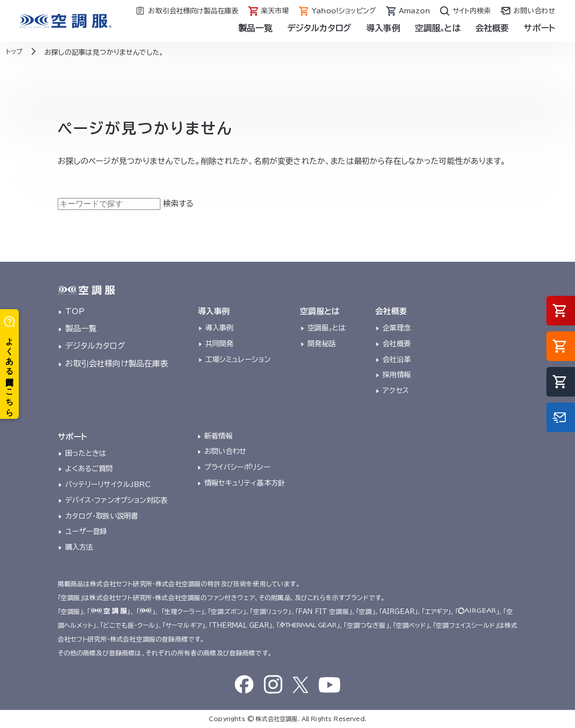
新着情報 (218, 436)
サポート (539, 28)
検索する (178, 203)
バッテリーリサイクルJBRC (108, 484)
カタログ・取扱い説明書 (102, 516)
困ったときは (86, 453)
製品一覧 (255, 28)
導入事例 (383, 28)
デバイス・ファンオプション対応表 (116, 500)
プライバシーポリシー (237, 467)
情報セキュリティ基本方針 (245, 483)
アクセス (396, 390)
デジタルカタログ (319, 28)
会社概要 (492, 28)
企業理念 (397, 328)
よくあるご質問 (89, 468)
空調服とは (438, 28)
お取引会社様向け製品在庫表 (117, 364)
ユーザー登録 (86, 531)
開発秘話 (322, 344)
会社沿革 (397, 359)
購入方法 (79, 547)
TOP (75, 311)
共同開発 (219, 344)
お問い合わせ (225, 451)
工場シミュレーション (238, 359)
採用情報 (397, 375)
